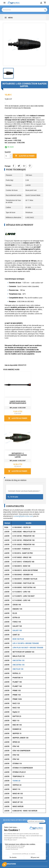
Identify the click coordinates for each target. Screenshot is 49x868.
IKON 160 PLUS (18, 639)
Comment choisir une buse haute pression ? (24, 491)
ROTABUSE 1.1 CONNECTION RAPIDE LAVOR (18, 455)
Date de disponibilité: (11, 365)
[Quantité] (7, 156)
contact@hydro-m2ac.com (23, 516)
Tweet (19, 166)
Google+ (24, 166)
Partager (13, 166)
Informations (9, 864)
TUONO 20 (16, 781)
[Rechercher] (24, 10)
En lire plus (13, 497)
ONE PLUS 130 (18, 669)
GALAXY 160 (17, 630)
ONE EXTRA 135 (18, 660)
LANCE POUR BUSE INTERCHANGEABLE (18, 402)
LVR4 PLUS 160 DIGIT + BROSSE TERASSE (28, 648)
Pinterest (30, 166)
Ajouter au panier (25, 156)
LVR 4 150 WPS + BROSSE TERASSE (26, 643)
